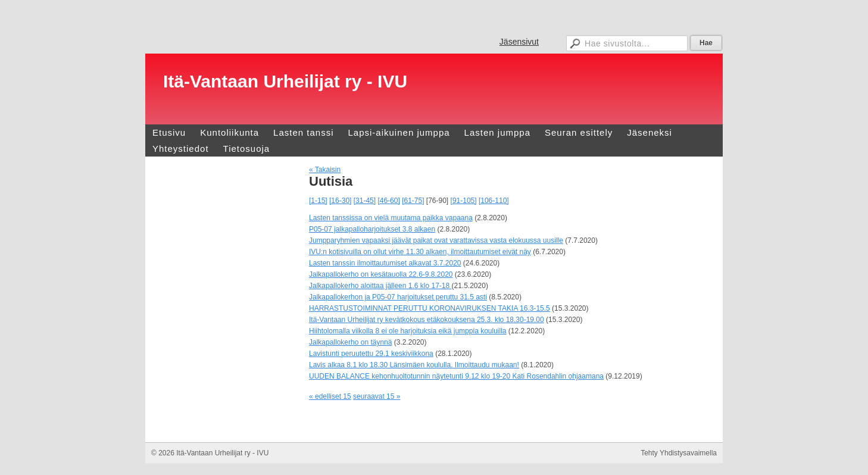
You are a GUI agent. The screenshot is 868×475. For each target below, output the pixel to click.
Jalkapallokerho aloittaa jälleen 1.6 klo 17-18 (380, 286)
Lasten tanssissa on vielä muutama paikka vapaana (391, 218)
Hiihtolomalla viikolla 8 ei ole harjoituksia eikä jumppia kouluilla (408, 331)
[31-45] (365, 201)
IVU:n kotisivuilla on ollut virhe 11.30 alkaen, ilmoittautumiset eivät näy (420, 252)
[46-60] (388, 201)
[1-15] (318, 201)
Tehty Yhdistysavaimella (679, 453)
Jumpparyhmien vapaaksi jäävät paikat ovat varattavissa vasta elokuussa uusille (436, 240)
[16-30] (340, 201)
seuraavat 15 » (377, 396)
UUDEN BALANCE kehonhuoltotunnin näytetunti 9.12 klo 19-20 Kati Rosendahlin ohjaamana (456, 376)
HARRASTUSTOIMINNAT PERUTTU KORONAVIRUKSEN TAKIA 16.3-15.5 (430, 308)
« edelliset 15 (330, 396)
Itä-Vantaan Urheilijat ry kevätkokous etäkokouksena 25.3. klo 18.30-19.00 (427, 320)
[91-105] (464, 201)
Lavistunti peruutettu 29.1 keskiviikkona (371, 354)
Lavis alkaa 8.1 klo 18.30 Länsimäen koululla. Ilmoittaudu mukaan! (414, 365)
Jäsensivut (519, 42)
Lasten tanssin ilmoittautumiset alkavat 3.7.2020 (385, 263)
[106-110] (494, 201)
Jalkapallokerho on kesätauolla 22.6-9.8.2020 (381, 274)
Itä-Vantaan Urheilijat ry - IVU (285, 81)
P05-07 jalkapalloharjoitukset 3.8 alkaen (372, 229)
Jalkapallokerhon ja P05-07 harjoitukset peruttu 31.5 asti (398, 297)
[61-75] (413, 201)
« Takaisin (325, 170)
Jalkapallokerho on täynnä (350, 342)
